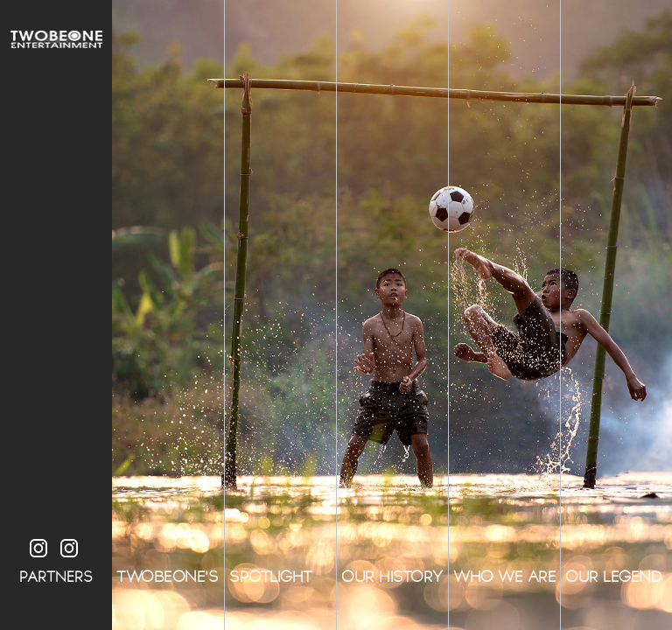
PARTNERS (56, 577)
